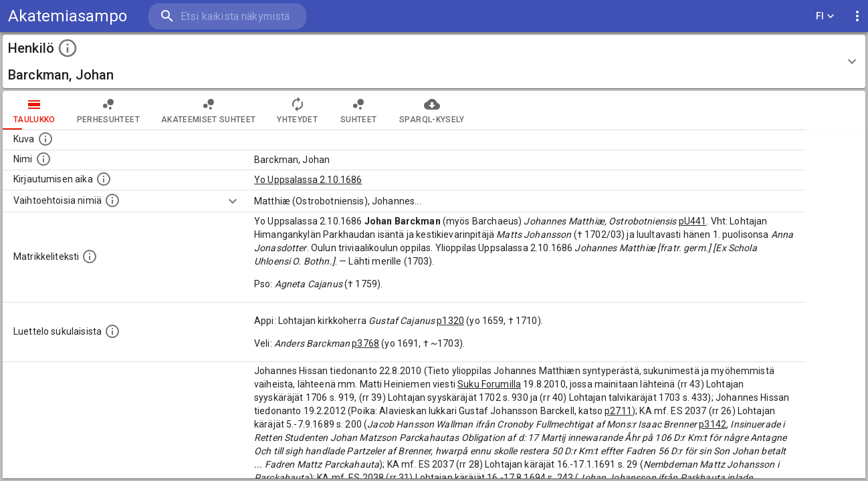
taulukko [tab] (34, 110)
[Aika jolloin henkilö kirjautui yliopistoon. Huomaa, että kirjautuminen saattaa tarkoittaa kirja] (104, 179)
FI (825, 16)
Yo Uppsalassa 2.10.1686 (308, 180)
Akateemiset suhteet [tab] (209, 110)
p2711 (618, 411)
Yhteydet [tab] (297, 110)
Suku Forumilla (489, 384)
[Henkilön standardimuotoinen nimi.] (43, 159)
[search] (227, 16)
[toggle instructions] (68, 48)
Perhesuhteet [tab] (108, 110)
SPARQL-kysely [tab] (432, 110)
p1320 (450, 321)
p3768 (365, 343)
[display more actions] (857, 16)
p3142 (713, 424)
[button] (434, 61)
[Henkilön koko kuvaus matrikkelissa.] (90, 257)
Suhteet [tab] (358, 110)
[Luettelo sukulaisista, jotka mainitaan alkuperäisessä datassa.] (112, 331)
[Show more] (233, 201)
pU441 (693, 221)
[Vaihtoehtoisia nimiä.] (112, 200)
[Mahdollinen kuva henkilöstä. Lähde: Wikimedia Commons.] (45, 139)
